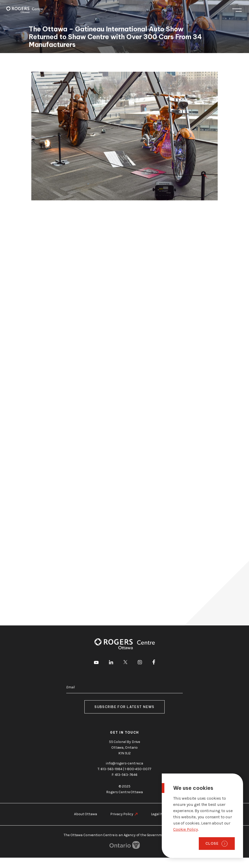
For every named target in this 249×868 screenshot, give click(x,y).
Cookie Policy (185, 829)
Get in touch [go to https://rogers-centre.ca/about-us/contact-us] (124, 732)
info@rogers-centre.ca (124, 763)
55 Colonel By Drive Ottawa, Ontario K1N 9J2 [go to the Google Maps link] (124, 747)
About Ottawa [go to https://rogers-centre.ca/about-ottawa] (85, 814)
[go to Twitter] (125, 663)
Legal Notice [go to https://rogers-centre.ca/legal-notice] (161, 814)
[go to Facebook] (154, 663)
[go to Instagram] (140, 663)
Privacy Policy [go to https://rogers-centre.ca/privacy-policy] (122, 814)
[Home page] (24, 10)
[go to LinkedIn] (111, 663)
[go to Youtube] (96, 663)
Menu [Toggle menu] (237, 10)
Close (212, 843)
